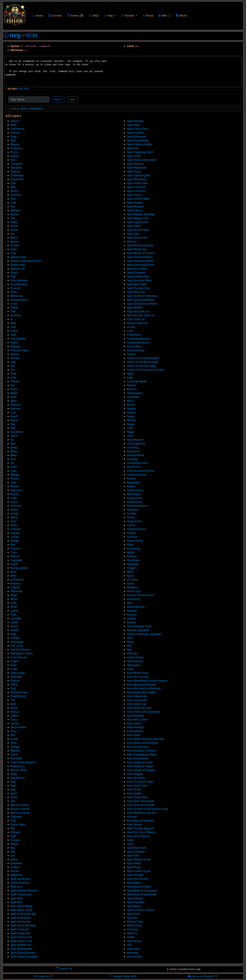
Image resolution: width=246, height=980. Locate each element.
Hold (13, 397)
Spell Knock (134, 171)
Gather (15, 354)
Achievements (19, 300)
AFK (129, 646)
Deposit (15, 587)
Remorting (133, 599)
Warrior (132, 420)
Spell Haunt (134, 863)
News (14, 774)
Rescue (15, 712)
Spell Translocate (21, 894)
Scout (14, 502)
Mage (130, 432)
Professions (134, 335)
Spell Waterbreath (21, 949)
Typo (13, 786)
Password (16, 863)
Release (132, 385)
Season (131, 618)
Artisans (132, 556)
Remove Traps (19, 692)
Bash (14, 704)
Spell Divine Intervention (142, 160)
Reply (14, 222)
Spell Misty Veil (136, 292)
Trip (13, 700)
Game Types (18, 824)
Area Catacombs (137, 696)
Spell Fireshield (136, 187)
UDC (130, 945)
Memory (132, 933)
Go (12, 234)
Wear (14, 401)
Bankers (132, 389)
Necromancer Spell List (141, 315)
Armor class (134, 591)
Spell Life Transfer (138, 879)
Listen (14, 669)
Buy (13, 848)
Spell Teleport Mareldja (141, 214)
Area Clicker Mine (138, 797)
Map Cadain (134, 723)
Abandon (16, 168)
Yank (13, 521)
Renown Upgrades (138, 630)
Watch (14, 238)
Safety (14, 342)
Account (15, 288)
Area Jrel (132, 817)
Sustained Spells (137, 381)
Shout (14, 797)
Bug (13, 782)
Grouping (133, 447)
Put (13, 370)
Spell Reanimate (137, 848)
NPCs (130, 401)
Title (13, 311)
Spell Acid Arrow (20, 922)
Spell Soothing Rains (139, 280)
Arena (130, 840)
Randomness (135, 502)
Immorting (133, 548)
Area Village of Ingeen (140, 766)
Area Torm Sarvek (138, 758)
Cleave (15, 723)
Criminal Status (20, 350)
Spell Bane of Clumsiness (142, 890)
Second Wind (18, 727)
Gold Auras (134, 949)
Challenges (17, 175)
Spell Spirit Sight (137, 284)
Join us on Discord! (203, 976)
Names (15, 871)
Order (14, 525)
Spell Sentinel (135, 875)
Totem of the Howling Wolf (143, 358)
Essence (132, 615)
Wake (14, 451)
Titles (14, 292)
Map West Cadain (138, 719)
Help (13, 125)
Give (13, 377)
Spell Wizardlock (137, 179)
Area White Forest (138, 673)
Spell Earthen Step (138, 276)
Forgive (131, 533)
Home (38, 16)
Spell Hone (133, 914)
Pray (13, 820)
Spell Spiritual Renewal (141, 300)
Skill (13, 545)
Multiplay (133, 564)
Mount (15, 486)
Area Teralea (134, 824)
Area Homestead (137, 700)
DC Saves (132, 580)
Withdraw (16, 591)
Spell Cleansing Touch (140, 152)
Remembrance (136, 607)
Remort (15, 556)
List (13, 855)
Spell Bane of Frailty (139, 887)
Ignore (15, 241)
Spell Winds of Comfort (141, 253)
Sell (13, 852)
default (15, 121)
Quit (13, 183)
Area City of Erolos (138, 747)
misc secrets (134, 957)
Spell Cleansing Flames (141, 265)
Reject (14, 510)
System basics (135, 490)
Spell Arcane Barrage (23, 914)
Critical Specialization (23, 762)
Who (13, 187)
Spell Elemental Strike (140, 245)
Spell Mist (16, 902)
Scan (13, 199)
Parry (14, 719)
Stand (14, 436)
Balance (15, 583)
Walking (15, 346)
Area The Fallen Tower (140, 782)
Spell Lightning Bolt (139, 175)
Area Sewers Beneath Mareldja (145, 739)
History (15, 479)
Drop (14, 374)
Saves (130, 583)
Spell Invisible (135, 121)
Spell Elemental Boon (140, 257)
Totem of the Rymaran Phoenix (146, 370)
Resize (14, 844)
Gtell (13, 836)
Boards (131, 486)
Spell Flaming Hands (23, 953)
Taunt (14, 754)
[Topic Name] (29, 99)
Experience (134, 451)
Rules (130, 545)
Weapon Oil (18, 269)
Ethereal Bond (135, 455)
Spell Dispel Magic (138, 140)
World (181, 16)
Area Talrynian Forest (140, 762)
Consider (16, 618)
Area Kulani (134, 735)
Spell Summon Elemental (142, 296)
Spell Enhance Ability (139, 144)
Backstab (16, 677)
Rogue (131, 424)
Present (15, 381)
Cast (13, 412)
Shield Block (18, 696)
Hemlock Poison (20, 650)
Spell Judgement (20, 933)
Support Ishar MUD (123, 976)
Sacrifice (132, 537)
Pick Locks (17, 646)
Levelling (132, 459)
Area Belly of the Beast (141, 820)
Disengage (17, 642)
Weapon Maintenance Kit (26, 261)
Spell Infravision (137, 137)
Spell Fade (133, 855)
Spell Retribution (21, 879)
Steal (14, 665)
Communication (137, 475)
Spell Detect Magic (22, 906)
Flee (13, 428)
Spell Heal (17, 898)
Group (14, 513)
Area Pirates (134, 789)
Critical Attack (135, 657)
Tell (13, 218)
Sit (12, 440)
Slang (130, 642)
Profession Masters (139, 339)
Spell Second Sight (138, 230)
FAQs (94, 16)
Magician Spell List (138, 311)
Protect (15, 245)
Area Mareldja (135, 716)
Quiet (14, 793)
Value (14, 859)
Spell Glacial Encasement (142, 304)
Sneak (14, 626)
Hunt (14, 731)
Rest (13, 444)
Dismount (17, 490)
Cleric (130, 436)
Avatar (131, 416)
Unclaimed (17, 580)
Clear (72, 99)
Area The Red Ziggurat (141, 828)
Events (76, 16)
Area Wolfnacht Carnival (141, 813)
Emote (14, 226)
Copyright (17, 560)
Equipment (17, 179)
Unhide (15, 638)
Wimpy (15, 475)
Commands (18, 129)
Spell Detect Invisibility (24, 957)
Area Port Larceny (138, 677)
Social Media (18, 339)
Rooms (131, 405)
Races (130, 576)
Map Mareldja (135, 727)
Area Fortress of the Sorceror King (147, 809)
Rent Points (134, 467)
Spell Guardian (136, 902)
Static (14, 467)
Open (14, 249)
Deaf (130, 638)
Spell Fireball (135, 203)
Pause (14, 331)
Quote (14, 214)
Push (14, 603)
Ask (13, 828)
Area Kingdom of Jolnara (142, 751)
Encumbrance (19, 284)
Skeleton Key (18, 257)
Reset (14, 607)
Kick (13, 735)
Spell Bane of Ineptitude (141, 894)
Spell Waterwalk (137, 168)
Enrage (15, 747)
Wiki (164, 16)
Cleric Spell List (136, 319)
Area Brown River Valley (141, 692)
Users (130, 844)
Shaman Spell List (138, 323)
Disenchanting (136, 350)
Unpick (15, 661)
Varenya (15, 171)
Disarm (15, 716)
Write (14, 599)
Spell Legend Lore (138, 222)
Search (58, 99)
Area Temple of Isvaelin (141, 770)
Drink (14, 389)
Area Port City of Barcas (141, 832)
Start (13, 160)
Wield (14, 393)
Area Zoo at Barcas (138, 836)
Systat (14, 611)
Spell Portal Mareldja (23, 925)
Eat (12, 385)
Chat (13, 482)
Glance (15, 494)
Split (13, 140)
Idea (13, 789)
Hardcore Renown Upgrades (144, 634)
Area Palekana (136, 731)
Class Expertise (136, 444)
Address (15, 210)
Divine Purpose (20, 883)
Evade (14, 739)
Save (13, 335)
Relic (130, 603)
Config (15, 537)
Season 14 (64, 969)
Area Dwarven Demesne (142, 684)
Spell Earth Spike (21, 918)
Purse (14, 152)
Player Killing (135, 541)
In (12, 319)
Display (15, 533)
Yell (13, 801)
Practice (15, 548)
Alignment (133, 482)
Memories (17, 296)
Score (14, 304)
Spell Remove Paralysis (24, 890)
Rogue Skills (18, 673)
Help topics (134, 665)
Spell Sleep (133, 125)
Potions (132, 479)
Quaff (14, 416)
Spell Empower (136, 852)
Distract (15, 681)
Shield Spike (18, 265)
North (14, 230)
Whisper (16, 832)
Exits (13, 276)
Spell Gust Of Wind (138, 199)
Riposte (15, 751)
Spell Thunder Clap (138, 288)
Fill (12, 463)
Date (13, 615)
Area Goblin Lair (137, 704)
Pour (13, 459)
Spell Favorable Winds (140, 261)
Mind (130, 572)
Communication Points (141, 471)
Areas (130, 669)
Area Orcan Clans (137, 786)
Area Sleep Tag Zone (139, 708)
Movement (133, 560)
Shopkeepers (135, 393)
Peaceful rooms (136, 529)
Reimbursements (137, 506)
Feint (14, 743)
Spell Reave (134, 906)
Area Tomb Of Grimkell (141, 805)
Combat (132, 513)
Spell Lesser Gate (137, 183)
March (14, 517)
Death (131, 937)
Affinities (132, 653)
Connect (55, 16)
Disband (16, 529)
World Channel (20, 805)
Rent (13, 572)
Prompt (15, 133)
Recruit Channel (20, 813)
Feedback (133, 510)
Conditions (17, 432)
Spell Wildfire (135, 308)
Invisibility (133, 397)
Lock (13, 253)
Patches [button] (128, 16)
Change (15, 840)
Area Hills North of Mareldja (144, 688)
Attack (14, 273)
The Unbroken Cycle (139, 626)
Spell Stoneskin (136, 273)
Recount (16, 409)
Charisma (133, 929)
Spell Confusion (136, 191)
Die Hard (16, 758)
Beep (14, 455)
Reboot (15, 144)
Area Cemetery (136, 778)
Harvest (15, 358)
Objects (132, 409)
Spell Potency (135, 661)
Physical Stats (135, 922)
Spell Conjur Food (138, 129)
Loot (13, 362)
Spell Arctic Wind (137, 269)
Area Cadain (134, 793)
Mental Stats (134, 925)
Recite (14, 420)
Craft (130, 331)
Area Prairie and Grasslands (144, 712)
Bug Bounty (18, 778)
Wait (20, 89)
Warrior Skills (19, 770)
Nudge (15, 541)
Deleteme (16, 875)
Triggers (132, 568)
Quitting (16, 315)
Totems (131, 354)
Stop (26, 89)
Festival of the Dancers (141, 595)
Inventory (16, 148)
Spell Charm (134, 195)
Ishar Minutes (19, 280)
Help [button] (108, 16)
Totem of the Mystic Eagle (143, 362)
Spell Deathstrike (137, 238)
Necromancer (135, 440)
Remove (15, 405)
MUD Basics (36, 109)
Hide (13, 634)
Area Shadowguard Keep (142, 754)
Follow (14, 308)
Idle (129, 650)
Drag (14, 137)
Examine (16, 195)
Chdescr (15, 867)
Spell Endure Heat (21, 937)
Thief (130, 428)
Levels (14, 622)
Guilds (14, 564)
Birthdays (133, 953)
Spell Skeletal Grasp (139, 859)
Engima (132, 622)
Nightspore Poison (22, 653)
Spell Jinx (132, 918)
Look (13, 203)
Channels (16, 817)
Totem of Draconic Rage (141, 366)
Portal (148, 16)
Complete (16, 164)
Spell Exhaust (135, 898)
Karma (131, 525)
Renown (132, 611)
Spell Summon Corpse (140, 910)
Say (13, 206)
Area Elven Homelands (141, 801)
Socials (131, 327)
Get (13, 366)
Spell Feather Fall (21, 945)
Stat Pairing (134, 941)
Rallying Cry (18, 766)
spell (23, 109)
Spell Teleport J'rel (138, 218)
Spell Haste (134, 226)
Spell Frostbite (136, 133)
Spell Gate (133, 234)
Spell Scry (16, 887)
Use (13, 424)
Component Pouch (138, 342)
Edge (130, 377)
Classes (131, 412)
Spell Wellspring (137, 249)
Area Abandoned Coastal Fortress (147, 681)
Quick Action (135, 521)
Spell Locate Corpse (139, 871)
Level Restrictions (138, 463)
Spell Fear (133, 148)
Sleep (14, 447)
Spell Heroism (135, 164)
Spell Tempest (135, 206)
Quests (15, 156)
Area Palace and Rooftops (142, 743)
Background (134, 498)
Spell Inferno (135, 210)
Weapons (133, 587)
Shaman (132, 241)
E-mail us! (43, 976)
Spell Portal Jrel (20, 929)
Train (14, 552)
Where (15, 191)
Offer (14, 576)
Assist (14, 708)
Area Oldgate (135, 774)
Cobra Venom (19, 657)
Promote (16, 506)
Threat (131, 517)
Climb (14, 684)
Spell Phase (134, 867)
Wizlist (131, 552)
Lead (13, 498)
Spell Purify (134, 156)
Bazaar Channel (20, 809)
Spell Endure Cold (21, 941)
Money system (19, 568)
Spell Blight (134, 883)
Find (13, 688)
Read (14, 595)
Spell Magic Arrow (21, 910)
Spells (130, 374)
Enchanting (134, 346)
